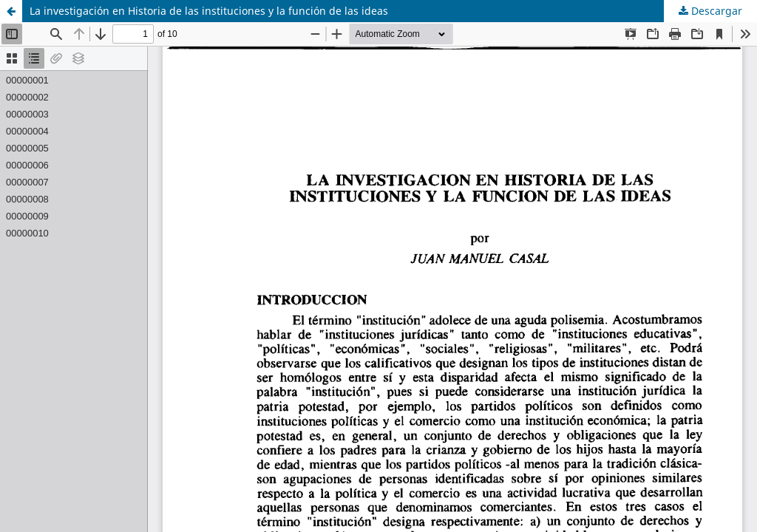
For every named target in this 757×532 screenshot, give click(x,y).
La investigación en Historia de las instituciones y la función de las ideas (209, 11)
